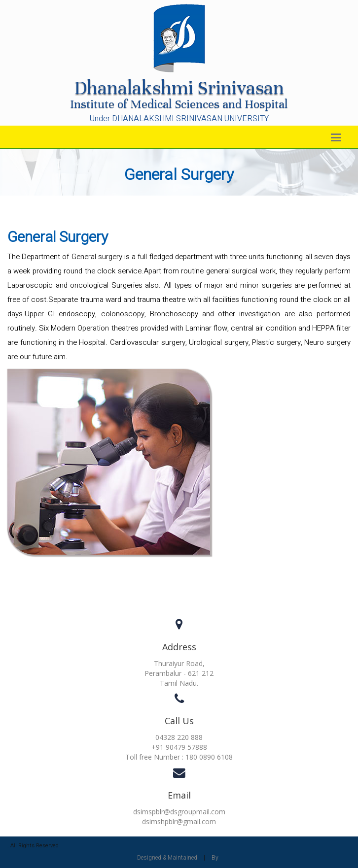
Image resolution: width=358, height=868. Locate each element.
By (215, 858)
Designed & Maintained (167, 858)
